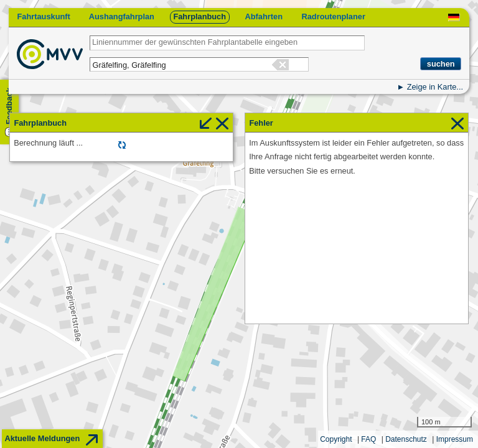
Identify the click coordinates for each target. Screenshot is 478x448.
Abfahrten (264, 16)
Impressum (455, 439)
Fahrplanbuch (199, 16)
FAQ (368, 439)
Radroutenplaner (333, 16)
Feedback (9, 106)
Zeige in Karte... (435, 87)
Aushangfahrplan (122, 16)
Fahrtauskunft (43, 16)
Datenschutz (406, 439)
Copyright (336, 439)
